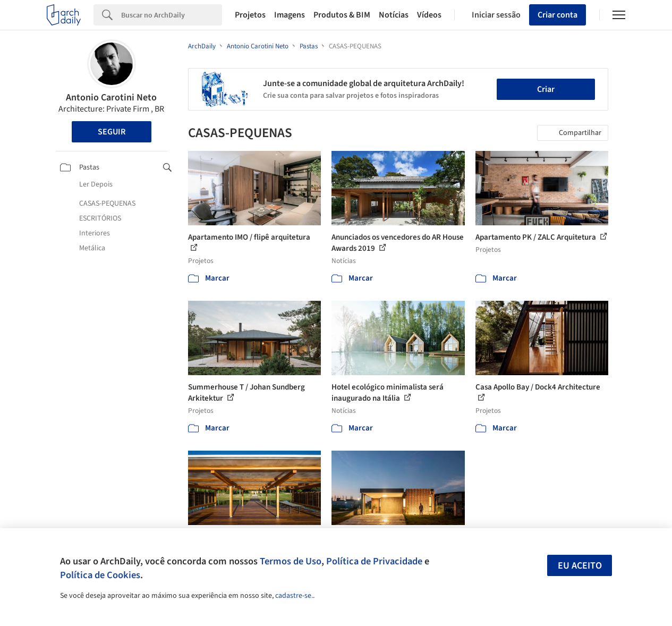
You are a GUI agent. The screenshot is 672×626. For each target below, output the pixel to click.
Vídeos (429, 15)
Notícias (394, 15)
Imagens (290, 15)
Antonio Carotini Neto (111, 98)
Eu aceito (580, 566)
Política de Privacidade (374, 561)
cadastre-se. (294, 596)
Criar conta (558, 15)
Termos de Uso (291, 561)
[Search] (172, 15)
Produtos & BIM (342, 15)
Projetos (250, 15)
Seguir (112, 132)
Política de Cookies (100, 575)
